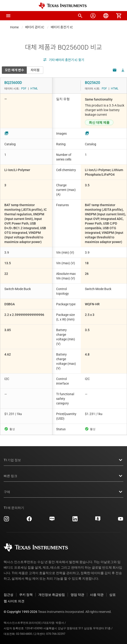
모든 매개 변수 (14, 70)
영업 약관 (77, 595)
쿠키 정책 (26, 595)
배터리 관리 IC (35, 27)
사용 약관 (97, 595)
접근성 (9, 595)
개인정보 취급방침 (52, 595)
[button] (8, 16)
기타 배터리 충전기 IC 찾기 (63, 60)
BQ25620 (92, 83)
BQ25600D (13, 83)
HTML (34, 89)
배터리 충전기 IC (62, 27)
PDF (24, 89)
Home (14, 27)
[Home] (63, 6)
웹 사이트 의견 (14, 601)
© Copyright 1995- (20, 612)
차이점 (35, 70)
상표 (113, 595)
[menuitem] (80, 16)
